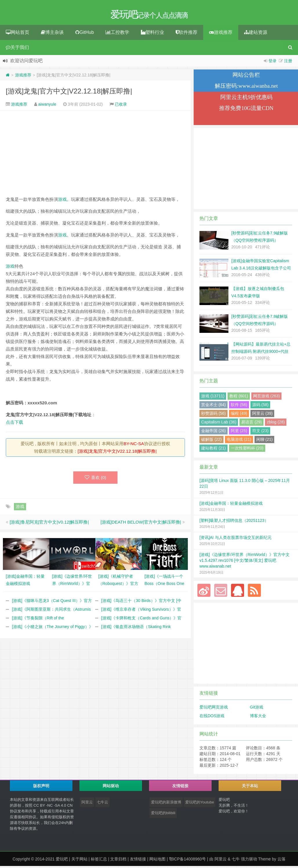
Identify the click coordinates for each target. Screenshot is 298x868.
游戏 (62, 201)
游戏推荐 (221, 34)
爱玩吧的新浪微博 (166, 804)
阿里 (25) (239, 433)
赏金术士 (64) (213, 407)
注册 (288, 63)
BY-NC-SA (134, 446)
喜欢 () (96, 479)
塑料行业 (152, 34)
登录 (272, 63)
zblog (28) (276, 424)
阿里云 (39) (262, 415)
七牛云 (102, 804)
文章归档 (118, 861)
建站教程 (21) (213, 450)
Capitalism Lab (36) (219, 424)
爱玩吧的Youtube (200, 804)
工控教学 (117, 34)
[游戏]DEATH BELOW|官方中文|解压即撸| (141, 524)
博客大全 (258, 718)
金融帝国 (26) (213, 433)
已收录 (121, 106)
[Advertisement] (95, 153)
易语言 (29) (251, 424)
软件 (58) (239, 407)
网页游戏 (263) (267, 398)
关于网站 (79, 861)
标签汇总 (99, 861)
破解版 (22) (211, 441)
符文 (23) (260, 433)
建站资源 (256, 34)
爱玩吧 (62, 861)
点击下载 (14, 424)
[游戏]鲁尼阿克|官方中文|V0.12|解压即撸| (49, 524)
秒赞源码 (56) (213, 415)
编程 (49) (239, 415)
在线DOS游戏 (212, 718)
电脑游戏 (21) (239, 441)
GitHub (85, 34)
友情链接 (138, 861)
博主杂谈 (52, 34)
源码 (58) (260, 407)
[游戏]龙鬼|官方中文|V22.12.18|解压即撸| (69, 93)
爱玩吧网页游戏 (214, 709)
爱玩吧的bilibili (163, 815)
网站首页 (18, 34)
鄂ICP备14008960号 (188, 861)
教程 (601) (239, 398)
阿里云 (87, 804)
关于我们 (17, 49)
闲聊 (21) (265, 441)
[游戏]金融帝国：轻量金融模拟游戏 (231, 505)
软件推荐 (187, 34)
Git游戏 (257, 709)
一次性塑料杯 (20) (247, 450)
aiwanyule (47, 106)
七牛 (236, 861)
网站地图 (157, 861)
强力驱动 (249, 861)
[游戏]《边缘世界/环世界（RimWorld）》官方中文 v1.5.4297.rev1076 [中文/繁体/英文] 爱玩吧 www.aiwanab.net (245, 562)
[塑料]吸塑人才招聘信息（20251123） (234, 522)
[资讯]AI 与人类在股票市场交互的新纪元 (236, 539)
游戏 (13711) (213, 398)
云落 (281, 861)
